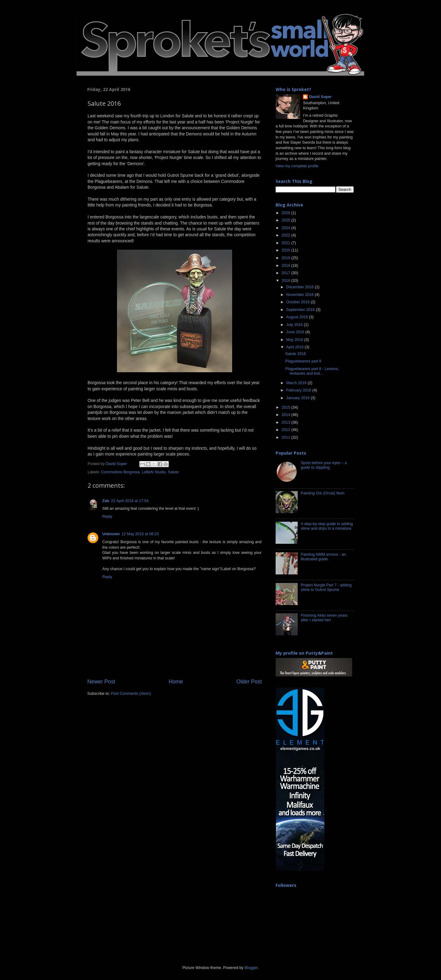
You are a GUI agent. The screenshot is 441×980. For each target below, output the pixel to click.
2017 (286, 273)
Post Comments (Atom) (131, 694)
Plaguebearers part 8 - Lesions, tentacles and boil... (312, 371)
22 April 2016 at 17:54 (130, 501)
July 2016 (295, 325)
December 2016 (301, 287)
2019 (286, 258)
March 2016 (297, 383)
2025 (286, 220)
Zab (106, 501)
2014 (286, 415)
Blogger (251, 968)
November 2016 (301, 295)
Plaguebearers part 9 (303, 361)
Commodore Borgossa (120, 472)
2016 (286, 281)
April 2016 (296, 347)
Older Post (249, 682)
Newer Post (101, 682)
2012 (286, 430)
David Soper (320, 97)
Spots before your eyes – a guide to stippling (324, 465)
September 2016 (301, 310)
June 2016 (296, 332)
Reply (107, 516)
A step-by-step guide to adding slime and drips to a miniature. (327, 526)
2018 (286, 266)
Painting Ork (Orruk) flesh (323, 493)
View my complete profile (297, 166)
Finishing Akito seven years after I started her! (324, 618)
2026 (286, 213)
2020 (286, 250)
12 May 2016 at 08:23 (140, 534)
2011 (286, 437)
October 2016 (299, 302)
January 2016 (299, 398)
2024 (286, 228)
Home (176, 682)
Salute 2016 (295, 354)
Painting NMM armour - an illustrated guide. (323, 557)
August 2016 (298, 317)
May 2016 (295, 340)
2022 (286, 235)
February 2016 (299, 390)
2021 (286, 243)
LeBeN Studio (154, 472)
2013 (286, 422)
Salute (173, 472)
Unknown (111, 534)
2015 (286, 407)
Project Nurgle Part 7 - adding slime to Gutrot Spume (326, 587)
